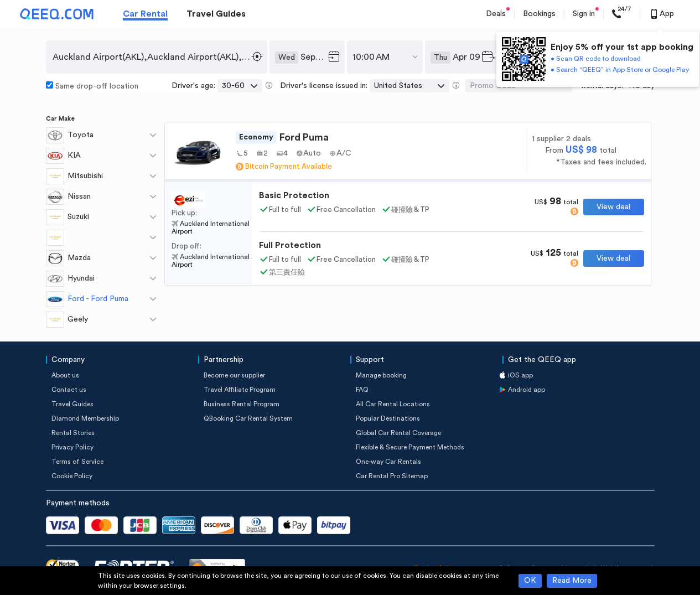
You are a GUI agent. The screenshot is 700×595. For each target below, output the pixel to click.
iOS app (520, 375)
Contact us (69, 390)
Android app (527, 390)
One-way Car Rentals (388, 462)
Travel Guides (216, 14)
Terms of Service (77, 462)
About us (65, 375)
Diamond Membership (85, 418)
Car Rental (145, 14)
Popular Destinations (388, 418)
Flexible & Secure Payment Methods (410, 447)
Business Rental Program (242, 404)
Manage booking (381, 375)
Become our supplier (234, 375)
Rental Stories (73, 433)
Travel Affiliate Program (240, 390)
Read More (572, 581)
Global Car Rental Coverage (398, 433)
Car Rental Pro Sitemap (392, 476)
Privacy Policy (72, 447)
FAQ (362, 390)
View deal (613, 207)
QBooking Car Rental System (248, 418)
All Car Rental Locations (393, 404)
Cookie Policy (72, 476)
